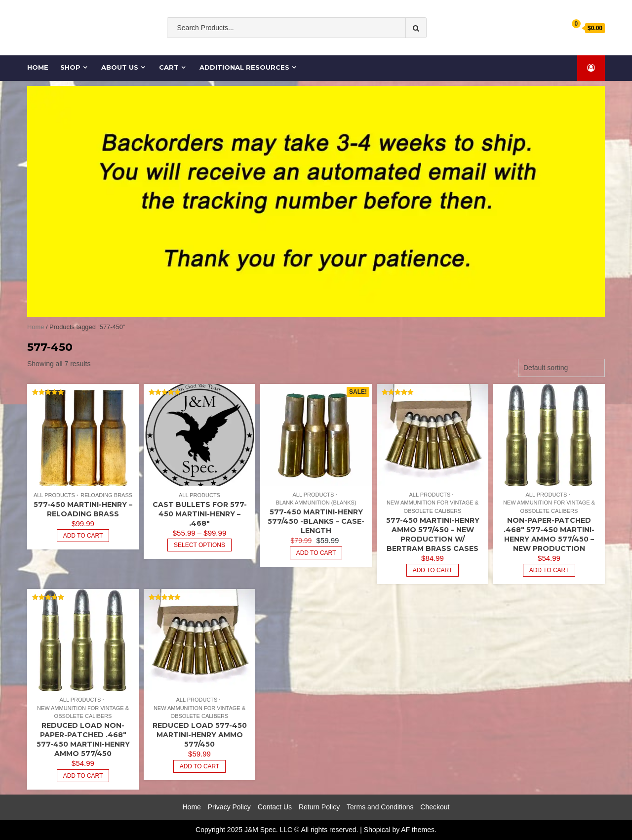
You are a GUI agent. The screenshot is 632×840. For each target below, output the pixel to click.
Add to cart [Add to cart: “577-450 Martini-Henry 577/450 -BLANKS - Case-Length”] (316, 553)
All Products (54, 495)
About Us (120, 67)
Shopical (377, 830)
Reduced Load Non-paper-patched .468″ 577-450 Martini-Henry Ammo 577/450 (83, 739)
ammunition (308, 48)
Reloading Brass (106, 495)
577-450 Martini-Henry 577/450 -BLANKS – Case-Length (316, 521)
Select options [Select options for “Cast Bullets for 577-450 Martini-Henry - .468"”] (199, 545)
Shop (70, 67)
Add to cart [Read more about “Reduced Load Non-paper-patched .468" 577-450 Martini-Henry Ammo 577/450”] (83, 776)
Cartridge (406, 48)
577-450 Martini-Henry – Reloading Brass (83, 509)
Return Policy (319, 807)
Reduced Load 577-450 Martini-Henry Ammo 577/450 (200, 735)
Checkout (435, 807)
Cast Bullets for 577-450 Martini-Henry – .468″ (200, 514)
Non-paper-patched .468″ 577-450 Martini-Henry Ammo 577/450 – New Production (549, 534)
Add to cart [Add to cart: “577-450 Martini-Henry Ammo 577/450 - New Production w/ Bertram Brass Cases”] (433, 570)
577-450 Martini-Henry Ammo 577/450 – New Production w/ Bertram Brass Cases (433, 534)
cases (374, 48)
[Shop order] (561, 368)
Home (38, 67)
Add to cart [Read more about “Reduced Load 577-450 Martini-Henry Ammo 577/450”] (200, 766)
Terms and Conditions (380, 807)
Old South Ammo (253, 48)
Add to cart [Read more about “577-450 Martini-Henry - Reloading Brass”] (83, 536)
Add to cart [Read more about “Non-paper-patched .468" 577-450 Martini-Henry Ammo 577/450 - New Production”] (549, 570)
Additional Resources (244, 67)
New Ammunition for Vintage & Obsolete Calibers (433, 507)
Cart (169, 67)
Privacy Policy (229, 807)
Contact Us (275, 807)
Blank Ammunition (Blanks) (316, 503)
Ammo (346, 48)
